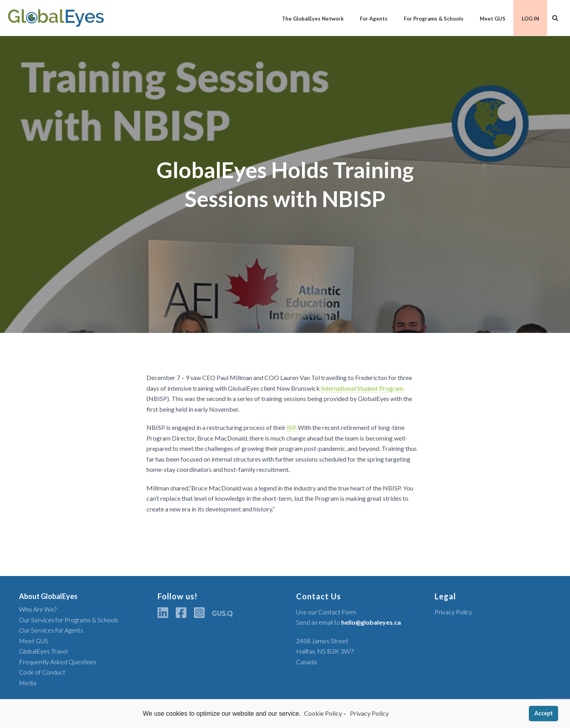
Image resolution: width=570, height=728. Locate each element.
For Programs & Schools (434, 19)
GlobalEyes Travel (43, 651)
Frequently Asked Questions (58, 662)
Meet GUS (493, 19)
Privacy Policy (453, 612)
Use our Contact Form (326, 612)
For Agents (374, 19)
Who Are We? (38, 609)
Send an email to (349, 622)
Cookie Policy (323, 713)
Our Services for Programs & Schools (69, 620)
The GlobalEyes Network (313, 19)
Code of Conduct (42, 672)
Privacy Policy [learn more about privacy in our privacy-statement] (369, 713)
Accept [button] (544, 713)
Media (28, 683)
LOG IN (530, 19)
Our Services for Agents (51, 630)
